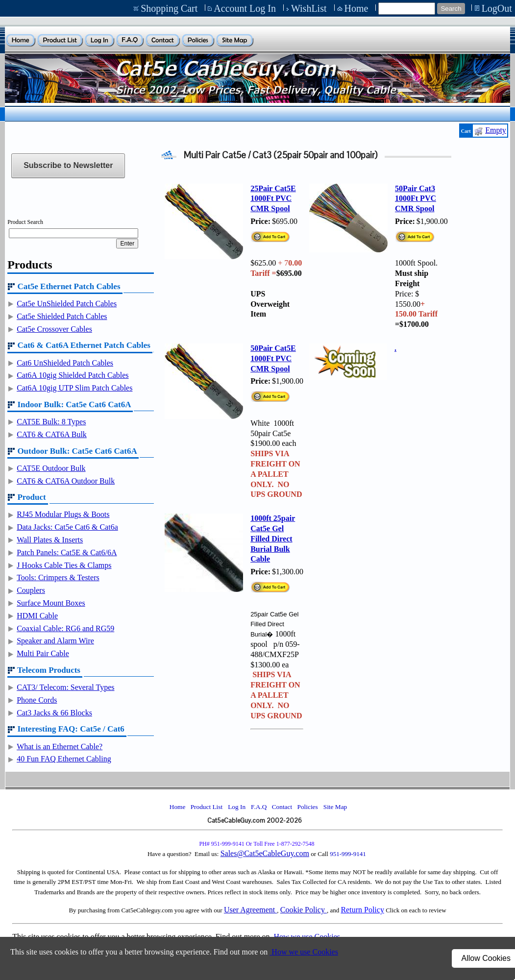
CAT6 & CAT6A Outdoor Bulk (66, 481)
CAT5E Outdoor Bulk (51, 468)
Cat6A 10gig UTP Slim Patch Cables (74, 388)
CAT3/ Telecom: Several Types (65, 687)
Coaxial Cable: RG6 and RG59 (65, 628)
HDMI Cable (37, 616)
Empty (496, 130)
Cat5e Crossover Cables (54, 329)
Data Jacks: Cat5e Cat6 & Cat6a (67, 527)
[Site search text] (407, 9)
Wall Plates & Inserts (50, 540)
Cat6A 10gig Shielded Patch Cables (73, 375)
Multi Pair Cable (43, 653)
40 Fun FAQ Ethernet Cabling (64, 759)
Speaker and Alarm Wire (55, 641)
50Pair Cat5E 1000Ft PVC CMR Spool (273, 358)
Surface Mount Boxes (51, 603)
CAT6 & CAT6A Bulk (52, 434)
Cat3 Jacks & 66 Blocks (54, 713)
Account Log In (245, 8)
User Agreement (250, 910)
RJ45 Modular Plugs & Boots (63, 514)
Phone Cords (37, 700)
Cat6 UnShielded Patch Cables (65, 363)
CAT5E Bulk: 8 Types (51, 422)
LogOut (497, 8)
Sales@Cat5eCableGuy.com (265, 853)
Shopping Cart (169, 8)
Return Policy (362, 910)
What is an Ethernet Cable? (60, 747)
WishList (309, 8)
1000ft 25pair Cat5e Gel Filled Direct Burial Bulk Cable (273, 539)
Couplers (31, 590)
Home (356, 8)
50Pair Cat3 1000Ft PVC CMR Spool (416, 199)
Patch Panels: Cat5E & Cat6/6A (67, 552)
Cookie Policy (304, 910)
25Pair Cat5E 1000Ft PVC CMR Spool (273, 199)
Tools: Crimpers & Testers (58, 577)
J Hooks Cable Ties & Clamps (64, 565)
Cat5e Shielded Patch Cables (62, 316)
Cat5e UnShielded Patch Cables (67, 304)
